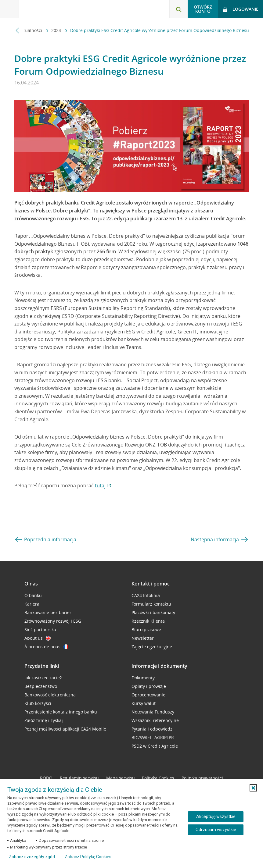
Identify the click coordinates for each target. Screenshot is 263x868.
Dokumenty (143, 678)
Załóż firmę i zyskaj (44, 720)
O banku (33, 595)
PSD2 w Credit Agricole (155, 746)
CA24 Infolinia (146, 595)
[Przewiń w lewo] (18, 30)
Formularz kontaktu (151, 604)
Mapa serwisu (121, 778)
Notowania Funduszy (153, 712)
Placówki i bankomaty (153, 612)
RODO (46, 778)
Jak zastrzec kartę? (43, 678)
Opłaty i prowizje (149, 686)
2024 (57, 30)
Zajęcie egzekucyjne (152, 647)
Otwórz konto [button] (203, 9)
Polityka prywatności (202, 778)
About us (38, 638)
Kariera (32, 604)
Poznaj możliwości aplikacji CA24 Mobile (65, 729)
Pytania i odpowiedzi (153, 729)
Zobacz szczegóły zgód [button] (32, 857)
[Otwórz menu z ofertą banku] (9, 9)
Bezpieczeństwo (41, 686)
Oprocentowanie (148, 695)
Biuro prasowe (146, 630)
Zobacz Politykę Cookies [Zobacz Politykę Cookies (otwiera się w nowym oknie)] (88, 857)
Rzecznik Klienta (148, 621)
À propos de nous (46, 647)
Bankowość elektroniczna (50, 695)
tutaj (100, 486)
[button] (253, 788)
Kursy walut (144, 703)
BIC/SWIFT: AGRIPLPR (153, 737)
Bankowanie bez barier (48, 612)
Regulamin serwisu (79, 778)
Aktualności (31, 30)
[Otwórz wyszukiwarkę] (178, 9)
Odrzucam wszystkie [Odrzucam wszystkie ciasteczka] (216, 830)
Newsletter (143, 638)
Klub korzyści (38, 703)
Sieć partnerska (40, 630)
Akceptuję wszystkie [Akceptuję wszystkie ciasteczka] (216, 816)
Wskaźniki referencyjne (155, 720)
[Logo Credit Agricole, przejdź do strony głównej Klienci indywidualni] (50, 9)
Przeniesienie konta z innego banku (61, 712)
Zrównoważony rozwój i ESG (53, 621)
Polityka (158, 778)
